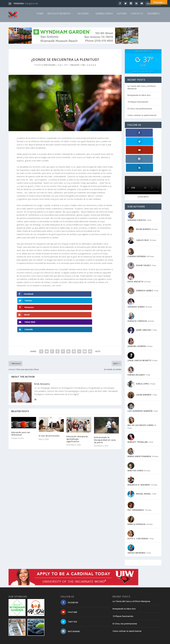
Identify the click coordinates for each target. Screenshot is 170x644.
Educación (75, 67)
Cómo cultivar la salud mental (142, 118)
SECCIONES (83, 16)
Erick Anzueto (50, 67)
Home (40, 16)
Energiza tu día (31, 3)
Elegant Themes (27, 641)
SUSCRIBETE (153, 16)
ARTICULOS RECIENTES (59, 16)
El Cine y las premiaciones (140, 111)
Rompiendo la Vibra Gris (139, 97)
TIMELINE (119, 641)
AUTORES (122, 16)
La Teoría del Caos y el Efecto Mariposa (142, 90)
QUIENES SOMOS (104, 16)
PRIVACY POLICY (132, 641)
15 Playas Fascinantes (138, 104)
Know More (143, 173)
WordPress (53, 641)
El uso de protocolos (49, 410)
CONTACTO (137, 16)
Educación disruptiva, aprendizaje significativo (77, 413)
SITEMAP (95, 641)
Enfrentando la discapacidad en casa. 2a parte (105, 414)
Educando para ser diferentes (21, 408)
